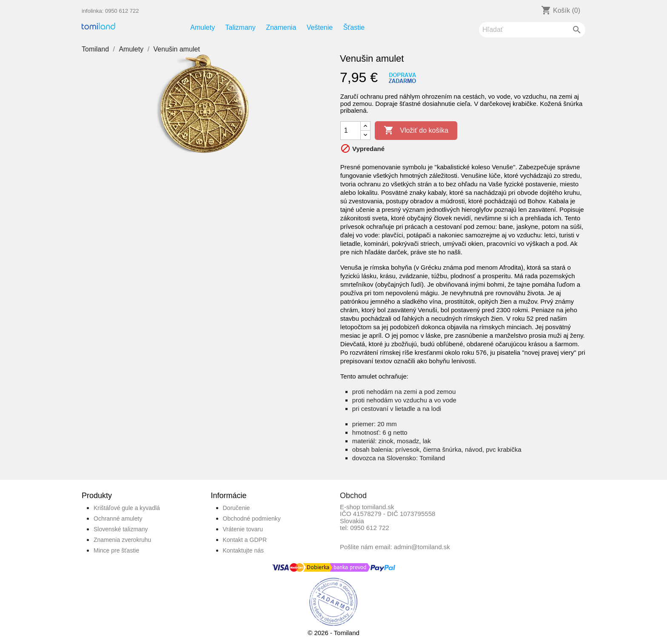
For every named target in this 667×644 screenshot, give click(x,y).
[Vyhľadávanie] (532, 30)
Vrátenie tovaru (243, 529)
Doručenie (237, 508)
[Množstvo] (351, 131)
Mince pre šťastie (116, 550)
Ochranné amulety (118, 519)
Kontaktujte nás (244, 550)
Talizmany (241, 27)
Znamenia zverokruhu (122, 540)
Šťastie (354, 27)
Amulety (202, 27)
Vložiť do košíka (416, 131)
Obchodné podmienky (252, 519)
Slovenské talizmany (121, 529)
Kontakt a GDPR (245, 540)
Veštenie (320, 27)
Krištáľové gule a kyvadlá (127, 508)
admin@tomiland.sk (422, 547)
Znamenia (281, 27)
